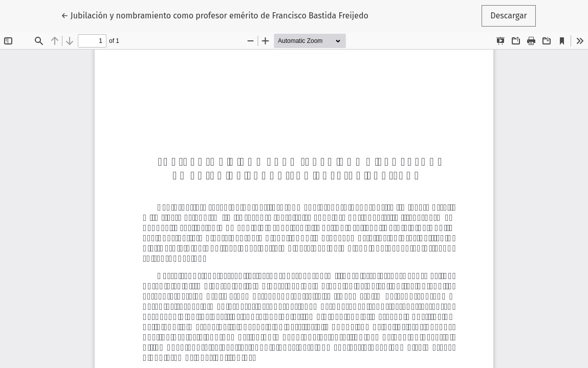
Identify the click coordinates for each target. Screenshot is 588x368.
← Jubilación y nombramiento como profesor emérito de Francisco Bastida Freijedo (215, 15)
